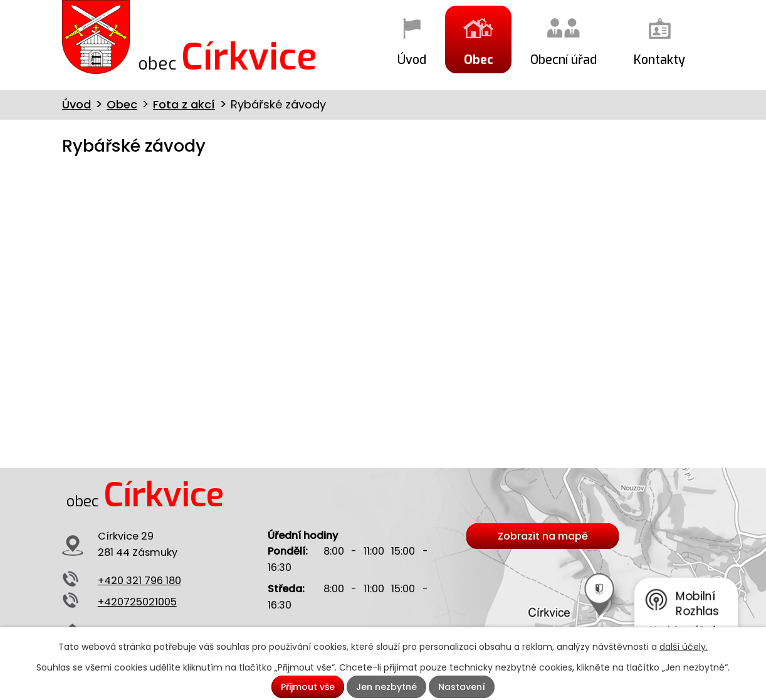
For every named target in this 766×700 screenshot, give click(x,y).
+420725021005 (137, 602)
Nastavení (462, 687)
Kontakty (659, 60)
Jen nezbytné (386, 687)
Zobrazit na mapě (543, 536)
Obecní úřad (564, 60)
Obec (479, 60)
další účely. (684, 647)
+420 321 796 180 (139, 581)
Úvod (412, 60)
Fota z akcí (184, 104)
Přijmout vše (308, 687)
